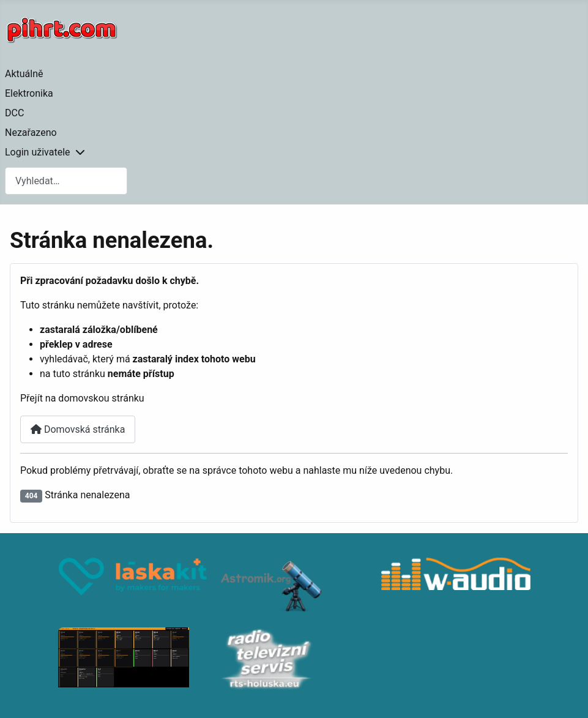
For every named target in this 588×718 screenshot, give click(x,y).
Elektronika (29, 93)
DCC (14, 113)
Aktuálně (24, 74)
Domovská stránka (78, 429)
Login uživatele (38, 152)
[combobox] (66, 181)
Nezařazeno (31, 133)
